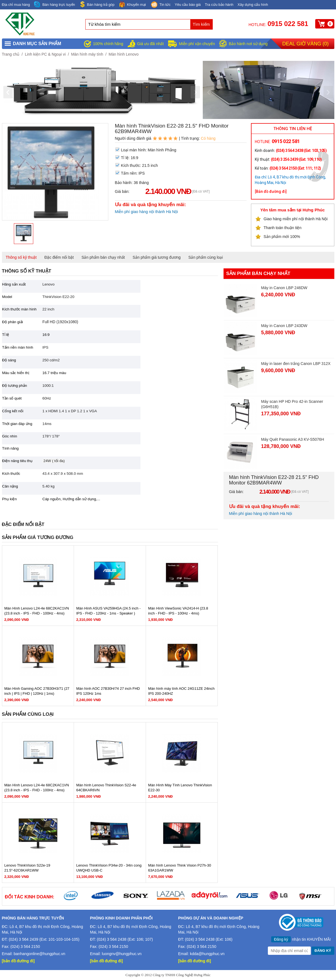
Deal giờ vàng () (305, 44)
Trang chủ (11, 54)
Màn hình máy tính (87, 54)
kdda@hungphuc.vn (207, 954)
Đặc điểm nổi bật (59, 257)
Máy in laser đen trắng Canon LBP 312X (296, 364)
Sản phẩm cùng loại (206, 257)
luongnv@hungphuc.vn (122, 954)
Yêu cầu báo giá (188, 5)
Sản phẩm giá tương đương (157, 257)
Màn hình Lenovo (124, 54)
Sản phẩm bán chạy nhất (103, 257)
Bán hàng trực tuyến (55, 5)
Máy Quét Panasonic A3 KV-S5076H (293, 439)
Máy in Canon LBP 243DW (284, 326)
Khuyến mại (132, 4)
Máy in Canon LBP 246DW (284, 288)
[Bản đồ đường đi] (271, 191)
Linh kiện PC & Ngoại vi (45, 54)
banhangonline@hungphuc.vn (39, 954)
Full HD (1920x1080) (60, 322)
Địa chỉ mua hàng (16, 5)
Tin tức (160, 5)
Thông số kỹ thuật (21, 257)
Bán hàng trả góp (97, 4)
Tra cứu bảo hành (219, 5)
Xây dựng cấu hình (253, 5)
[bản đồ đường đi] (18, 961)
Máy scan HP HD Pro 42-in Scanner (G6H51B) (292, 404)
